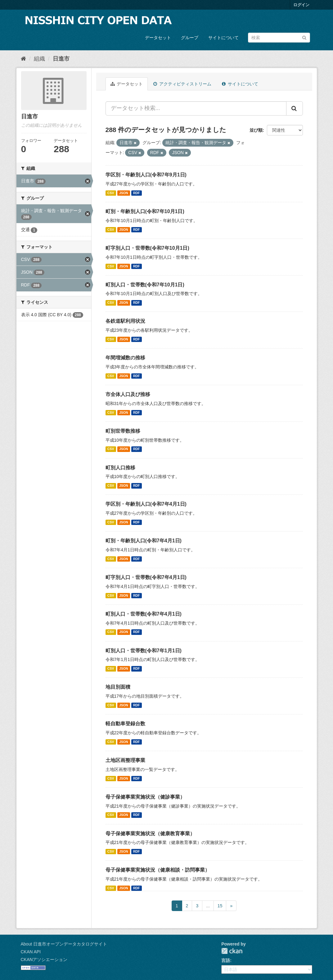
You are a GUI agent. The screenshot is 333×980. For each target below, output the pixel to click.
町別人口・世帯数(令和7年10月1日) (145, 285)
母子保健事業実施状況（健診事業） (145, 797)
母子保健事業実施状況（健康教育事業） (150, 834)
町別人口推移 (120, 468)
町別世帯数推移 (123, 431)
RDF (137, 193)
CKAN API (31, 952)
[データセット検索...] (196, 108)
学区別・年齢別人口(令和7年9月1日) (146, 175)
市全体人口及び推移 (128, 394)
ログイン (301, 5)
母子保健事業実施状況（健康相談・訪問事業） (158, 870)
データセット (158, 38)
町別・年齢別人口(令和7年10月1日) (145, 211)
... (208, 906)
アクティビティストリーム (182, 84)
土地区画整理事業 (125, 760)
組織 (39, 59)
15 (220, 906)
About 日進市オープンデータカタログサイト (64, 944)
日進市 (61, 59)
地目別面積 (118, 687)
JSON (124, 193)
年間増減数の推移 (125, 358)
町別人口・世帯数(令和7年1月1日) (144, 651)
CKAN (232, 951)
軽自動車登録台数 (125, 724)
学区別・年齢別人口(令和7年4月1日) (146, 504)
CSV (111, 193)
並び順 (256, 130)
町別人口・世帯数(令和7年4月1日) (144, 614)
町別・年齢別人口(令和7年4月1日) (144, 541)
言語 (226, 960)
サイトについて (223, 38)
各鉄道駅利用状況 (125, 321)
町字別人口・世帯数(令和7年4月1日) (146, 577)
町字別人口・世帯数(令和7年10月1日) (147, 248)
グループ (190, 38)
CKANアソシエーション (44, 959)
